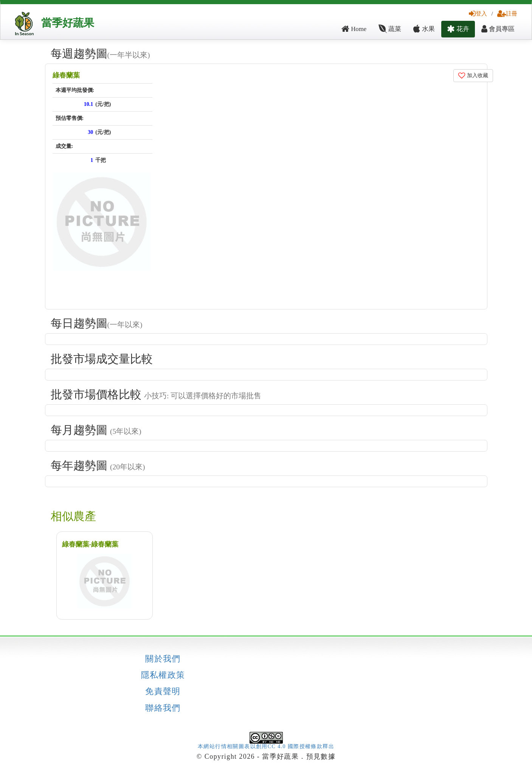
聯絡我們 (163, 708)
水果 (424, 29)
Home (354, 29)
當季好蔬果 (68, 23)
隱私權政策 (163, 675)
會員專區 (498, 29)
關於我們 (163, 659)
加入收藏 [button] (473, 75)
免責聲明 (163, 691)
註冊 (507, 13)
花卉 (458, 29)
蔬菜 (390, 29)
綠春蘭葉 (66, 75)
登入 (478, 13)
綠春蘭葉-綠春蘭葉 (90, 544)
